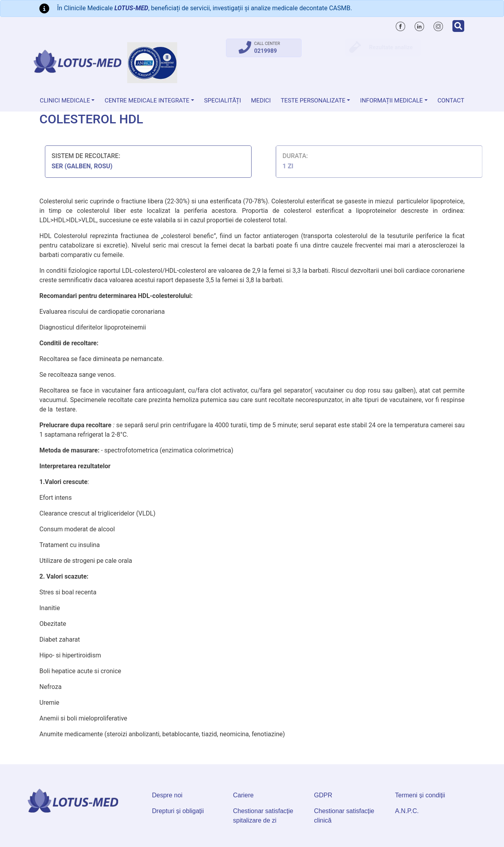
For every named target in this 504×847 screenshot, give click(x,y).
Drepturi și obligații (178, 811)
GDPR (323, 795)
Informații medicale (392, 101)
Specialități (222, 101)
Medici (261, 101)
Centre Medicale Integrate (147, 101)
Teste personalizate (313, 101)
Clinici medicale (65, 101)
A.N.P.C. (407, 811)
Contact (451, 101)
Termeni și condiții (420, 795)
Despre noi (167, 795)
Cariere (243, 795)
